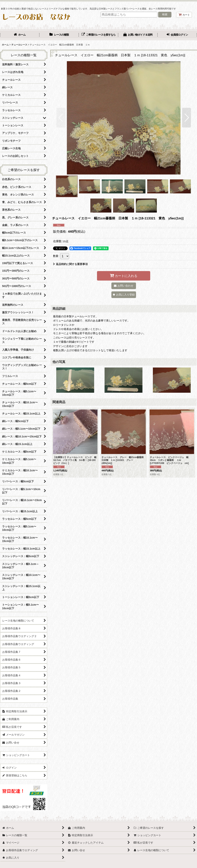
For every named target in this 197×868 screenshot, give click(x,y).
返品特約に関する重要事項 (70, 264)
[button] (61, 118)
